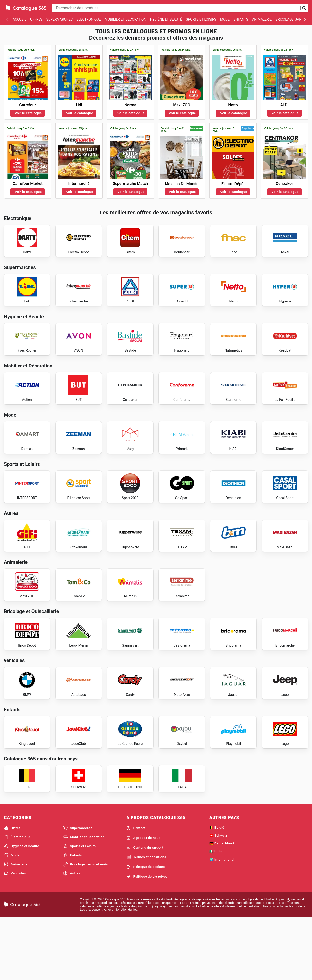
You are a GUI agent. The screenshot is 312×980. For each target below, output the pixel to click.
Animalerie (262, 19)
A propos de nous (143, 899)
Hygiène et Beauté (166, 19)
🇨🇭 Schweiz (218, 897)
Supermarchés (59, 19)
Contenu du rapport (145, 909)
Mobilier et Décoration (125, 19)
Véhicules (15, 935)
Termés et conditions (146, 919)
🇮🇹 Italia (216, 913)
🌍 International (222, 921)
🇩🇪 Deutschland (222, 905)
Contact (136, 890)
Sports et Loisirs (201, 19)
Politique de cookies (145, 929)
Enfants (241, 19)
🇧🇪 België (217, 889)
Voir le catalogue (28, 113)
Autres (72, 935)
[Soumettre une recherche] (304, 8)
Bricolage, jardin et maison (87, 926)
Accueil (19, 19)
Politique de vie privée (147, 938)
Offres (36, 19)
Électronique (89, 19)
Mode (225, 19)
